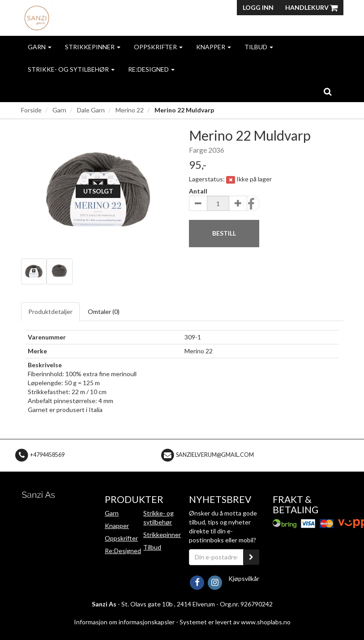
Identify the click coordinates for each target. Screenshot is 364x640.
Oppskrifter (158, 47)
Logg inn (258, 7)
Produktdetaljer (50, 311)
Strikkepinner (93, 47)
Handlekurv (311, 7)
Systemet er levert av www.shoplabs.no (235, 622)
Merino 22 (130, 110)
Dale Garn (91, 110)
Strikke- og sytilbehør (71, 69)
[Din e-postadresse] (216, 557)
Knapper (214, 47)
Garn (40, 47)
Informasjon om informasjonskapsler (124, 622)
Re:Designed (151, 69)
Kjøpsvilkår (244, 578)
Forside (31, 110)
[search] (328, 91)
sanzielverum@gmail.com (215, 455)
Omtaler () (104, 311)
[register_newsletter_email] (251, 557)
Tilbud (259, 47)
